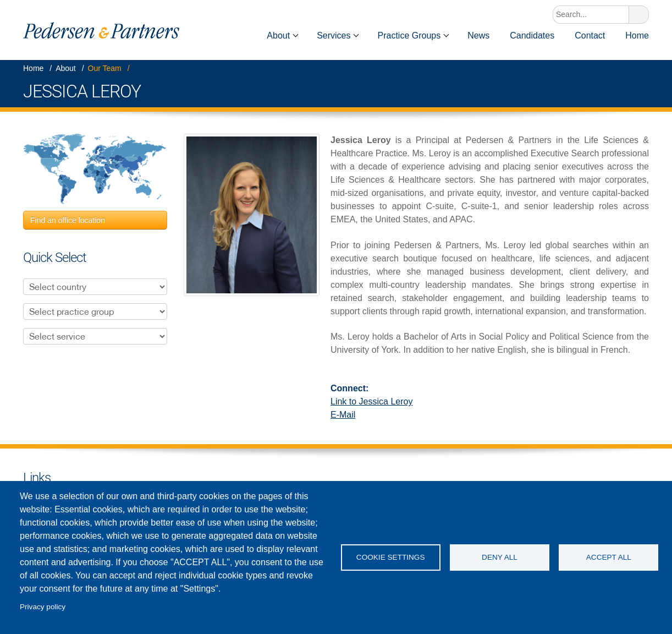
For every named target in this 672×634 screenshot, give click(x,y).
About (278, 35)
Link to (371, 401)
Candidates (532, 35)
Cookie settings (391, 557)
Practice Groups (409, 35)
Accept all (609, 557)
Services (334, 35)
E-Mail (343, 415)
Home (242, 35)
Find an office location (68, 220)
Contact (590, 35)
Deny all (500, 557)
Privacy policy (43, 607)
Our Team (105, 68)
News (478, 35)
